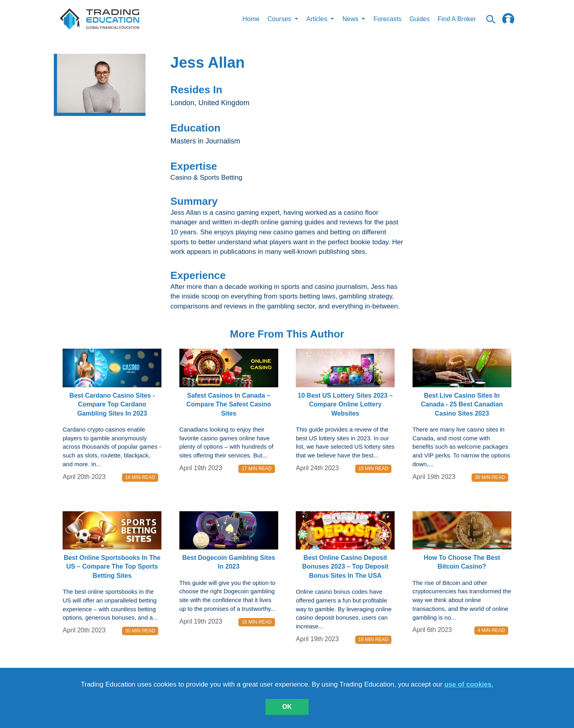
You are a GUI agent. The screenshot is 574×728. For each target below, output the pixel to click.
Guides (420, 19)
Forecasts (387, 19)
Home (251, 19)
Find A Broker (457, 19)
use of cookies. (469, 684)
